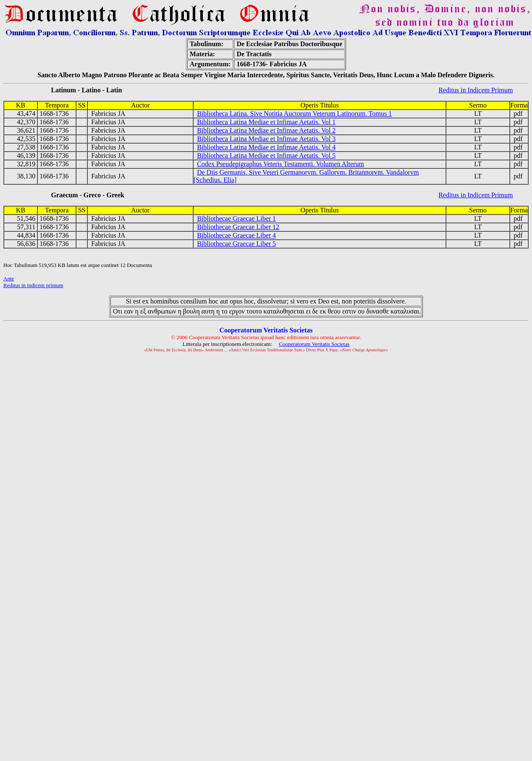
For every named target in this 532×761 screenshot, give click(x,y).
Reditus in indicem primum (33, 285)
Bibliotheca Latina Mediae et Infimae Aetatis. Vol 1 (266, 122)
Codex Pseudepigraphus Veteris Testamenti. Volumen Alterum (280, 164)
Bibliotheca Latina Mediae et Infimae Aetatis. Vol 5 (266, 156)
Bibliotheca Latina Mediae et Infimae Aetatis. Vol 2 (266, 130)
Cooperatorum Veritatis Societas (314, 344)
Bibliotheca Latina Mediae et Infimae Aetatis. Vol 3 (266, 139)
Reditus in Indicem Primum (476, 90)
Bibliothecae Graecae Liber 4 (236, 235)
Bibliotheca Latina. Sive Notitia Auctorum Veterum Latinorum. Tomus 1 (294, 114)
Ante (9, 279)
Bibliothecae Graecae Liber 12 (238, 227)
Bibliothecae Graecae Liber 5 (236, 244)
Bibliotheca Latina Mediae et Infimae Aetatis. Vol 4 (266, 147)
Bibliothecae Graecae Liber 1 (236, 218)
